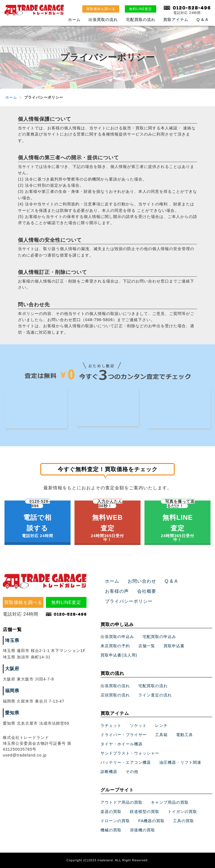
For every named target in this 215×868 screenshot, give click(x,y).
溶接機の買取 (142, 830)
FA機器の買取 (151, 821)
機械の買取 (111, 830)
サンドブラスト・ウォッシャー (130, 753)
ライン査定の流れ (155, 695)
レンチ (161, 726)
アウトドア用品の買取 (121, 802)
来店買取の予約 (115, 646)
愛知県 (12, 713)
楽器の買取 (111, 812)
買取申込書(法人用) (119, 655)
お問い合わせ (142, 581)
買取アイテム (176, 20)
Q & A (202, 20)
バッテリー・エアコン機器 (126, 763)
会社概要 (147, 591)
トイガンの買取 (182, 812)
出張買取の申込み (117, 637)
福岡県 (12, 691)
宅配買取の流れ (141, 20)
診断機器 (109, 772)
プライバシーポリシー (129, 601)
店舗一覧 (147, 646)
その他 (132, 772)
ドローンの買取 (115, 821)
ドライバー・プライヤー (124, 735)
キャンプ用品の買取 (170, 802)
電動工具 (184, 735)
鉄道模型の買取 (145, 812)
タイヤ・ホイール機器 (121, 744)
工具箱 (161, 735)
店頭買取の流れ (115, 695)
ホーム (74, 20)
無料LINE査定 (141, 9)
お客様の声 (117, 591)
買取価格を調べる (101, 9)
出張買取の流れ (103, 20)
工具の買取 (184, 821)
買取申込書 (174, 646)
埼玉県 (12, 640)
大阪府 (12, 669)
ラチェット (111, 726)
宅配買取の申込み (159, 637)
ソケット (138, 726)
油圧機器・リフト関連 (180, 763)
